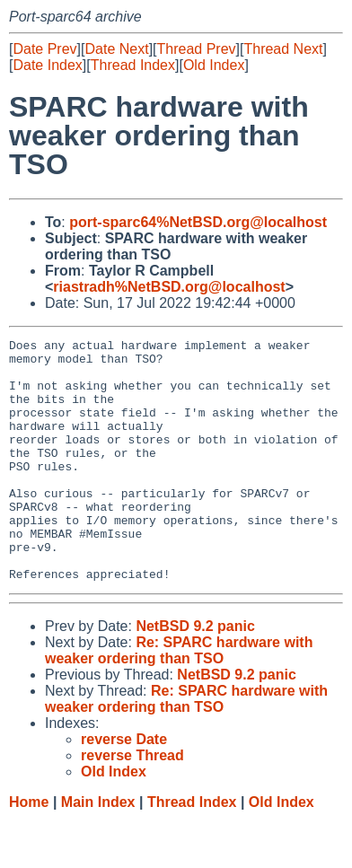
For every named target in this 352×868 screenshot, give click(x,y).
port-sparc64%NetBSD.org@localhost (198, 222)
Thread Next (283, 49)
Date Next (116, 49)
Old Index (214, 65)
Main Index (98, 850)
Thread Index (133, 65)
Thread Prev (197, 49)
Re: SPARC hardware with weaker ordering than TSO (179, 699)
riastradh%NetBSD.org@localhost (169, 287)
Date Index (47, 65)
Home (29, 850)
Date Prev (44, 49)
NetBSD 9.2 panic (195, 675)
